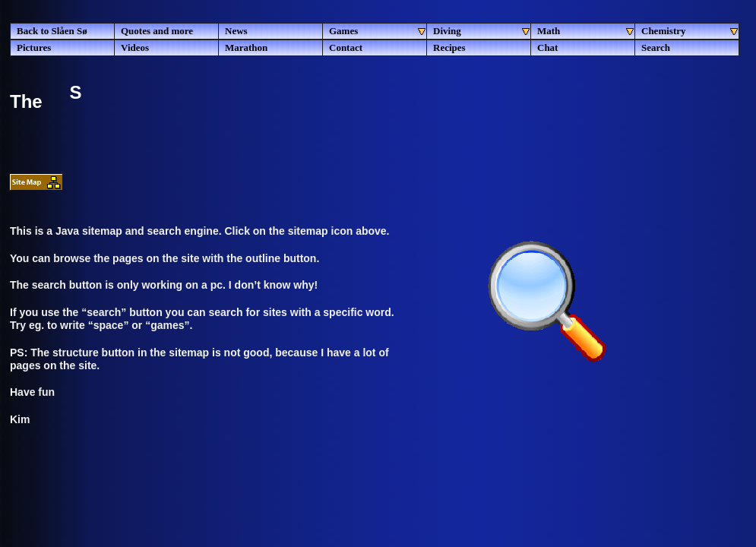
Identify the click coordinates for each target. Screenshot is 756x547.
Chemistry (690, 31)
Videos (135, 47)
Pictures (34, 47)
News (236, 31)
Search (656, 47)
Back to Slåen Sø (52, 31)
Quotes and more (157, 31)
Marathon (246, 47)
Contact (346, 47)
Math (586, 31)
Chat (547, 47)
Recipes (449, 47)
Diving (482, 31)
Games (378, 31)
